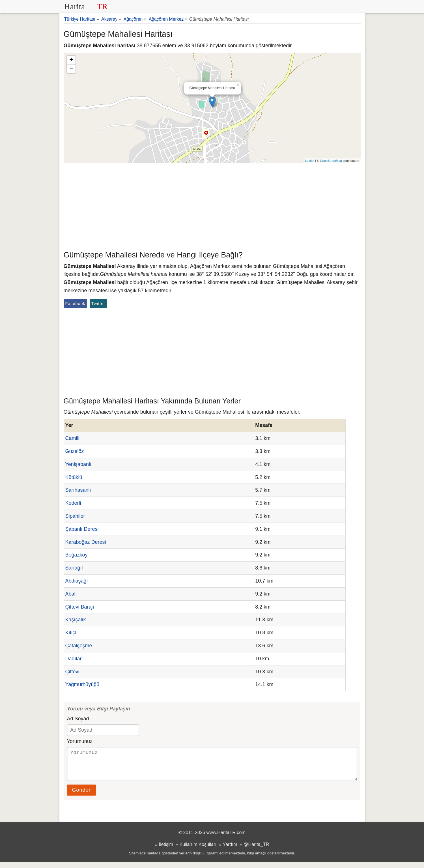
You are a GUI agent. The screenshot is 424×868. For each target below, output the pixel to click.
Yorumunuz (80, 741)
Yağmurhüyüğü (82, 684)
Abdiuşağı (77, 581)
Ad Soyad (78, 719)
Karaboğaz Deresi (86, 542)
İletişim (166, 850)
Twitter (98, 304)
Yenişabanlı (78, 464)
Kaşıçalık (76, 620)
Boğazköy (77, 555)
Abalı (71, 594)
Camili (72, 438)
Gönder (81, 796)
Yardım (230, 850)
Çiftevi (72, 672)
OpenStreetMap (331, 161)
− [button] (71, 69)
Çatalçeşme (79, 646)
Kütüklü (74, 477)
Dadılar (74, 659)
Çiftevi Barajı (80, 607)
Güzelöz (75, 451)
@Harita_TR (256, 850)
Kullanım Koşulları (198, 850)
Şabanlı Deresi (82, 529)
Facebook (75, 304)
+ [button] (71, 60)
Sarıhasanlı (78, 490)
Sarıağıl (74, 568)
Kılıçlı (72, 633)
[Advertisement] (212, 205)
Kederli (73, 503)
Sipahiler (75, 516)
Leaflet (310, 161)
